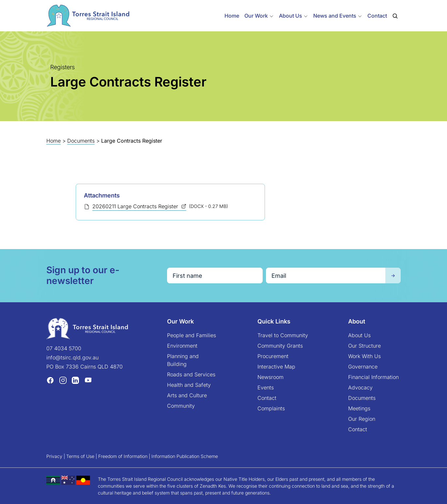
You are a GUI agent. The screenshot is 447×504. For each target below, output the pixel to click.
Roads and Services (191, 374)
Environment (182, 346)
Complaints (271, 408)
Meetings (359, 408)
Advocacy (360, 387)
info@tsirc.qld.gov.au (72, 357)
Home (232, 16)
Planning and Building (183, 360)
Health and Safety (189, 385)
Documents (81, 141)
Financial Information (373, 377)
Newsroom (270, 377)
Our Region (362, 419)
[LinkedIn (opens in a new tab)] (75, 380)
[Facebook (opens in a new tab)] (50, 380)
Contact (377, 16)
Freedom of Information (123, 456)
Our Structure (364, 346)
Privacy (54, 456)
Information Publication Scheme (185, 456)
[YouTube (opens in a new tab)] (88, 380)
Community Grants (280, 346)
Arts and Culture (187, 395)
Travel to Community (283, 335)
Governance (363, 367)
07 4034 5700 (64, 348)
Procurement (273, 356)
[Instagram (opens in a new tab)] (63, 380)
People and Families (192, 335)
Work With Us (364, 356)
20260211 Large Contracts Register (136, 206)
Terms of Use (80, 456)
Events (266, 387)
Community (181, 406)
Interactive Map (276, 367)
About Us (359, 335)
